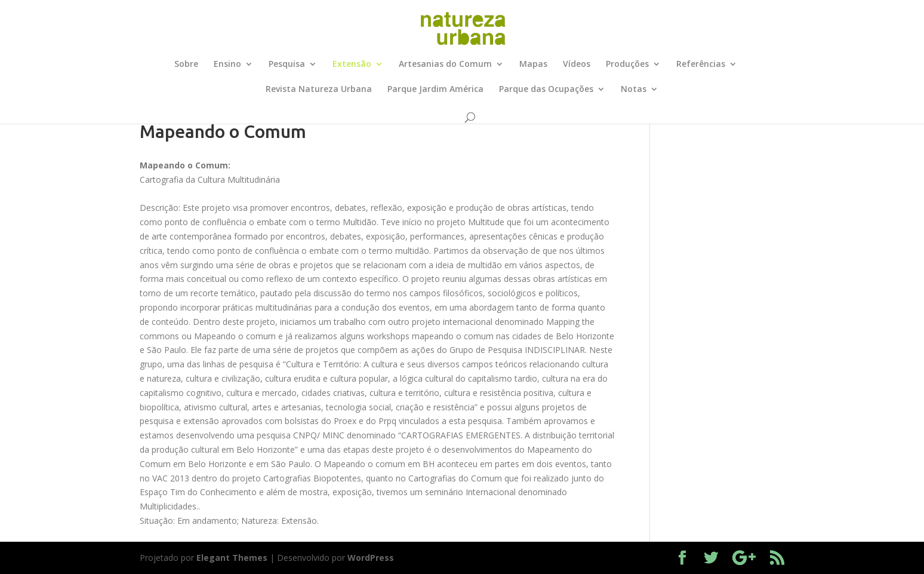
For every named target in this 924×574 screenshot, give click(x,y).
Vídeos (577, 65)
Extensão (352, 65)
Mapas (533, 65)
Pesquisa (287, 65)
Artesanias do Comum (445, 65)
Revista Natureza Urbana (319, 90)
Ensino (227, 65)
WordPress (371, 558)
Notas (634, 90)
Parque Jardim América (435, 90)
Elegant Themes (232, 558)
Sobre (186, 65)
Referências (701, 65)
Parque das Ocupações (546, 90)
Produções (627, 65)
